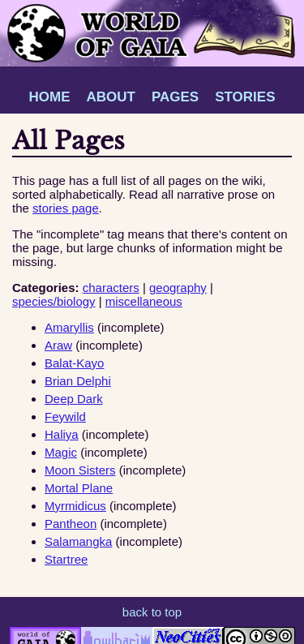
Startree (66, 559)
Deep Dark (74, 399)
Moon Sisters (80, 470)
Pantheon (71, 524)
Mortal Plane (79, 488)
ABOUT (110, 97)
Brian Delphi (78, 381)
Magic (61, 452)
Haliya (62, 434)
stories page (66, 208)
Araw (58, 345)
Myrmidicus (75, 506)
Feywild (65, 416)
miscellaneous (144, 301)
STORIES (245, 97)
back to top (152, 612)
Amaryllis (69, 327)
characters (111, 288)
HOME (49, 97)
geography (178, 288)
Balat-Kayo (74, 363)
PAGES (175, 97)
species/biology (54, 301)
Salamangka (78, 541)
